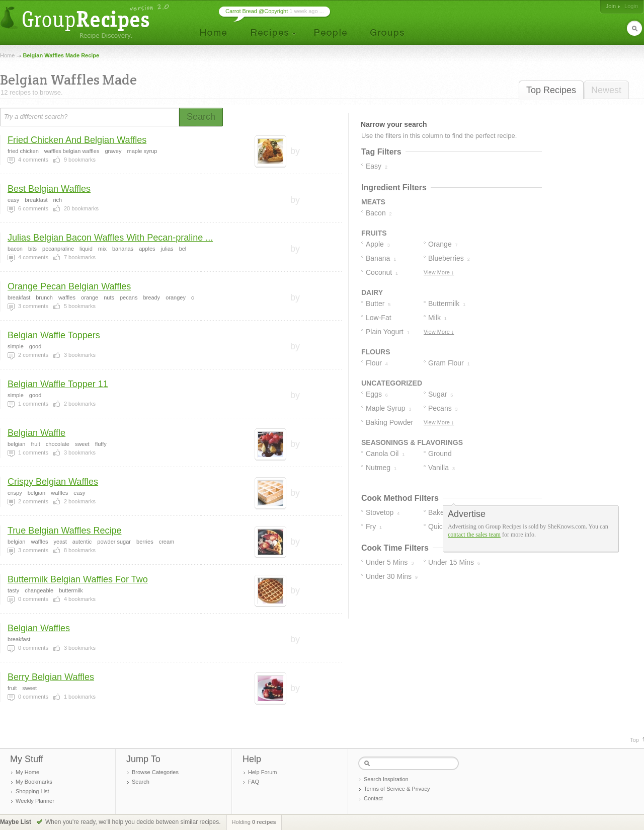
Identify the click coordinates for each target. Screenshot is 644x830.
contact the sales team (474, 535)
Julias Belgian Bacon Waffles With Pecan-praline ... (110, 238)
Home (7, 55)
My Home (27, 772)
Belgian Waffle (36, 433)
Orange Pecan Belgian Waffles (69, 286)
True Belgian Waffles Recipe (64, 531)
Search (141, 782)
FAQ (254, 782)
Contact (373, 798)
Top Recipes (551, 90)
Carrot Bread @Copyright (257, 11)
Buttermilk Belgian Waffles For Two (78, 579)
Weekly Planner (35, 801)
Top (634, 740)
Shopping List (32, 791)
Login (631, 6)
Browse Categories (155, 772)
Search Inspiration (386, 779)
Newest (606, 90)
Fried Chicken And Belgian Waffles (77, 140)
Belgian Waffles (39, 628)
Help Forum (262, 772)
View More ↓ (439, 272)
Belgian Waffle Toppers (54, 335)
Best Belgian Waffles (49, 189)
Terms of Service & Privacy (397, 789)
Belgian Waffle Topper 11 (58, 384)
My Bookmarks (34, 782)
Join (611, 6)
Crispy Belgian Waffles (53, 482)
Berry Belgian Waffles (51, 677)
